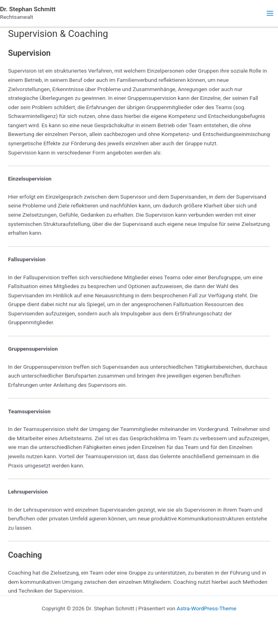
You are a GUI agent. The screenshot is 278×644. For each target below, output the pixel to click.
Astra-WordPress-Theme (206, 608)
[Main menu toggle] (270, 13)
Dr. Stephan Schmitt (28, 9)
